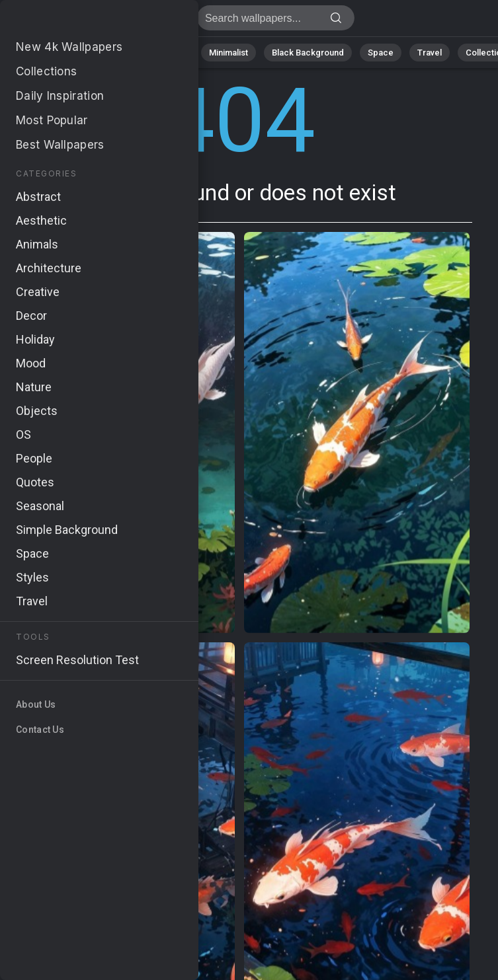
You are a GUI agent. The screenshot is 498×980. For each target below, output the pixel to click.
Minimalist (228, 53)
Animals (170, 53)
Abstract (113, 53)
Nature (59, 53)
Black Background (308, 53)
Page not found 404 (79, 21)
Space (381, 53)
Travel (430, 53)
